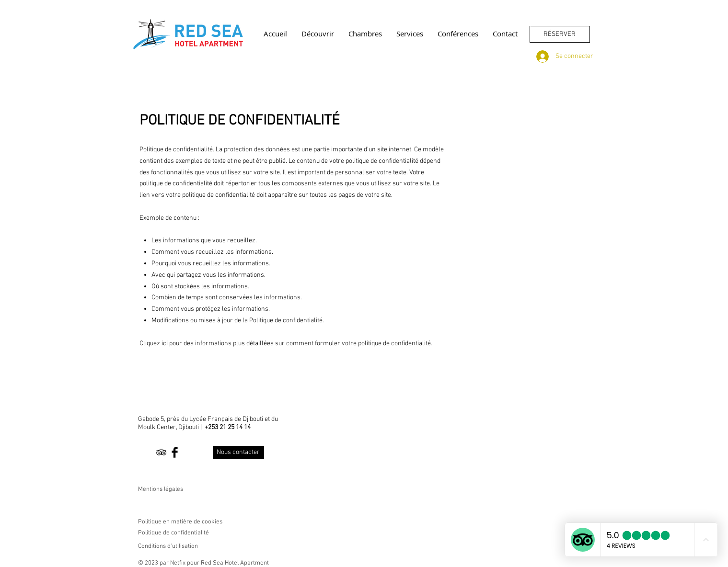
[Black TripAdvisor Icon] (161, 452)
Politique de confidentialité (173, 533)
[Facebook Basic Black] (175, 452)
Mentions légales (161, 489)
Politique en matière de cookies (181, 522)
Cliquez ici (154, 344)
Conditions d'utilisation (168, 546)
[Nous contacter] (238, 453)
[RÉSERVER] (560, 34)
